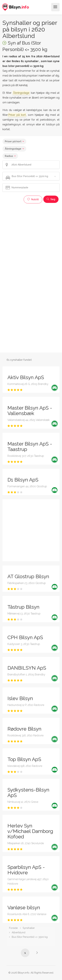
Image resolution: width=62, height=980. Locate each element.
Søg (51, 199)
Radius (9, 156)
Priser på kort (13, 141)
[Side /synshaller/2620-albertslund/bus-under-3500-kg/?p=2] (37, 953)
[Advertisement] (31, 236)
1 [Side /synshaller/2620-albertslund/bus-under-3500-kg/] (25, 953)
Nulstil (33, 199)
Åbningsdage (13, 149)
